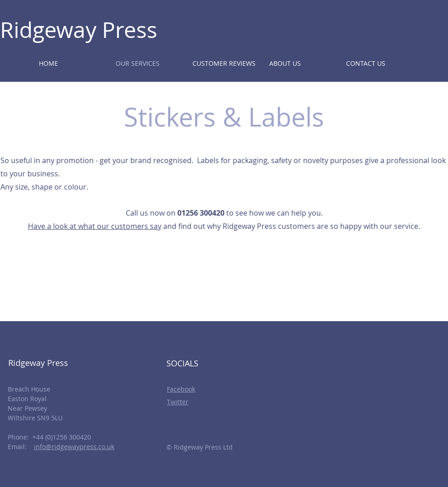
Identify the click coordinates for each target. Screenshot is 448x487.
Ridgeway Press (79, 30)
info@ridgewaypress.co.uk (74, 447)
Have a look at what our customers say (95, 226)
